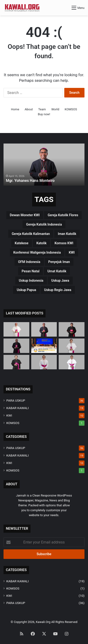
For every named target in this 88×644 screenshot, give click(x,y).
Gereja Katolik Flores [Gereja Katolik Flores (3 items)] (63, 215)
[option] (44, 165)
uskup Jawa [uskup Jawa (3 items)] (60, 281)
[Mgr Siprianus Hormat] (16, 329)
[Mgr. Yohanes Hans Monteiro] (44, 329)
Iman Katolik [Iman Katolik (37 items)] (67, 234)
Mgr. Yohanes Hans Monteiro (30, 181)
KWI (9, 415)
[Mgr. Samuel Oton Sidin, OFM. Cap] (16, 362)
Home (15, 109)
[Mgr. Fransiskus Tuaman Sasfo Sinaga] (72, 362)
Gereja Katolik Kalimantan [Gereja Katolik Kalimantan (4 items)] (31, 234)
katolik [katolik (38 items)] (42, 243)
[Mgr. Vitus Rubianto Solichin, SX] (44, 362)
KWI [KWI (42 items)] (72, 252)
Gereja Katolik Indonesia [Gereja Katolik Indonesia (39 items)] (44, 224)
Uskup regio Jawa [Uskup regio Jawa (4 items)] (58, 290)
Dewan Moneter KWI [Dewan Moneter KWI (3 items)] (25, 215)
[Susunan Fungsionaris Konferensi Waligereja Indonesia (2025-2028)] (44, 346)
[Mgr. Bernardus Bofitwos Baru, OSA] (16, 346)
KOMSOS (71, 109)
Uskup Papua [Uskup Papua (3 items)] (26, 290)
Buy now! (44, 114)
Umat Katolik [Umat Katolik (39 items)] (57, 271)
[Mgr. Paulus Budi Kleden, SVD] (72, 329)
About (29, 109)
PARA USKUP (16, 400)
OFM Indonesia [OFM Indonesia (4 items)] (29, 262)
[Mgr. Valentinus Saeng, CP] (72, 346)
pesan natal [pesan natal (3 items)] (31, 271)
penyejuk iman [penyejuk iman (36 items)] (59, 262)
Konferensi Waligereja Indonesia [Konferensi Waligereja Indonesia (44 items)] (37, 252)
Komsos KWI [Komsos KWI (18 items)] (64, 243)
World (55, 109)
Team (42, 109)
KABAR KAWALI (17, 408)
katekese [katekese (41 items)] (22, 243)
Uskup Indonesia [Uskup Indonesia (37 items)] (31, 281)
